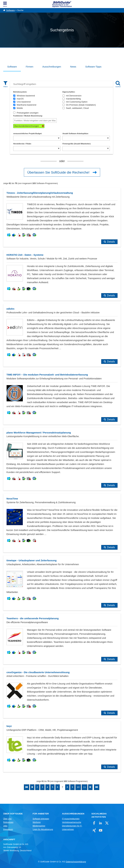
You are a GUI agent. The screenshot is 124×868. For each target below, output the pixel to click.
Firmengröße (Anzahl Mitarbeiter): (77, 144)
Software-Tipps (93, 67)
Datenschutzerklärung (76, 862)
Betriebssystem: (20, 92)
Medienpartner (39, 826)
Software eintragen (41, 819)
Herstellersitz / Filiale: (22, 144)
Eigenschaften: (69, 92)
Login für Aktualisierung (43, 829)
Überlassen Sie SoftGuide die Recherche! (58, 172)
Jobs (5, 826)
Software (10, 10)
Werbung (37, 822)
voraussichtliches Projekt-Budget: (28, 134)
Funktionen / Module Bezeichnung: (28, 116)
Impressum (8, 829)
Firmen (29, 67)
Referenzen (8, 822)
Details (111, 242)
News (73, 67)
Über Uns (7, 819)
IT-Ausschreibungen (71, 819)
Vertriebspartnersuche (72, 822)
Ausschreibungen (52, 67)
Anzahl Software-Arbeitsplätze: (76, 134)
